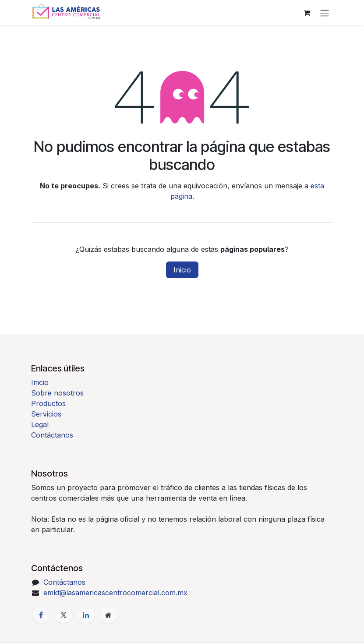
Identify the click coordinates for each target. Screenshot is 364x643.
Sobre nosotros (57, 393)
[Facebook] (41, 615)
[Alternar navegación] (325, 13)
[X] (64, 615)
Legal (40, 424)
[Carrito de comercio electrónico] (307, 13)
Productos (48, 403)
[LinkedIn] (86, 615)
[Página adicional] (109, 615)
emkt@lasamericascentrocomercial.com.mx (115, 593)
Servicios (46, 414)
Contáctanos (52, 435)
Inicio (182, 270)
